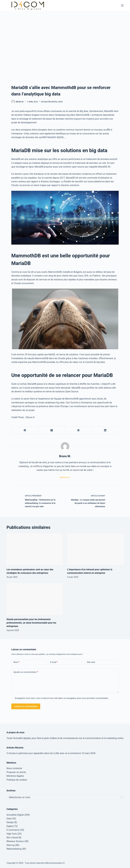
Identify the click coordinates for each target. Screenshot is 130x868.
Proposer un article (16, 772)
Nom (17, 662)
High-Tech (12, 834)
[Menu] (122, 5)
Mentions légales (15, 776)
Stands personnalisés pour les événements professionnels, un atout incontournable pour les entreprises (31, 623)
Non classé (12, 837)
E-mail (54, 662)
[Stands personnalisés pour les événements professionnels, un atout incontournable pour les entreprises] (35, 599)
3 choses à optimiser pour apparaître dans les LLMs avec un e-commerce (44, 753)
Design (10, 822)
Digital (10, 826)
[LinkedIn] (105, 430)
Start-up (11, 845)
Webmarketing (14, 849)
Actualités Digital (49, 102)
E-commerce (13, 830)
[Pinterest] (79, 430)
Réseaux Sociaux (15, 841)
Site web (91, 662)
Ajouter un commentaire (26, 672)
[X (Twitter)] (52, 430)
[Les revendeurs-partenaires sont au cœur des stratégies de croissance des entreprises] (35, 549)
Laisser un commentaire (26, 706)
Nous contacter (14, 768)
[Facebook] (25, 430)
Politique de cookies (17, 780)
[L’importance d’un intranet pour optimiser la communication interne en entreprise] (95, 549)
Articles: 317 (65, 477)
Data (61, 102)
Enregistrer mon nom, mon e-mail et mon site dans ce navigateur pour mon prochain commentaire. (62, 698)
